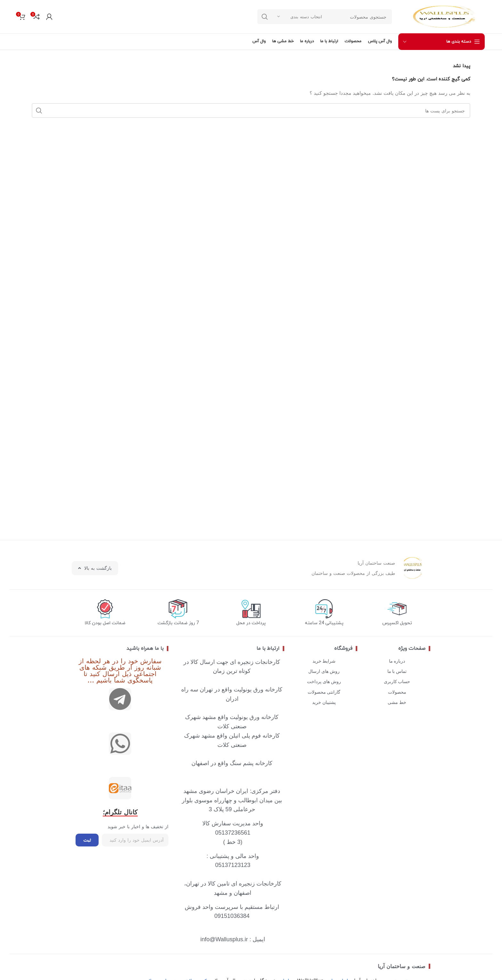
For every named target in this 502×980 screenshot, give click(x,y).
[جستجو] (251, 110)
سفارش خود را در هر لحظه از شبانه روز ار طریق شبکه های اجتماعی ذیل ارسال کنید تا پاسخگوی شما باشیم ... (120, 670)
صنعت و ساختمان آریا (402, 966)
